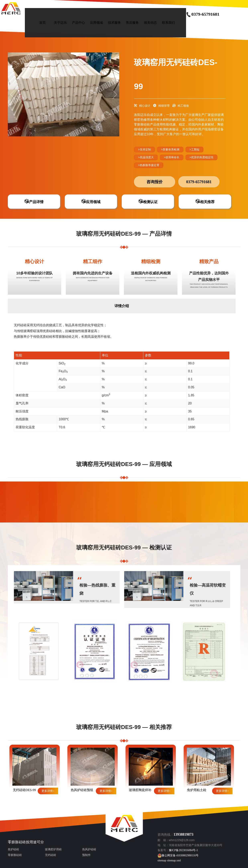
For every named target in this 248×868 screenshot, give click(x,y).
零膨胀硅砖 (17, 842)
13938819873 (184, 834)
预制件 (86, 855)
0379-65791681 (203, 14)
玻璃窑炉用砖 (53, 849)
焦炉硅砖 (13, 849)
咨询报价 (155, 182)
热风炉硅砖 (89, 849)
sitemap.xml (174, 860)
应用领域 (91, 202)
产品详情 (34, 202)
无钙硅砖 (51, 855)
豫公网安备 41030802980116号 (178, 855)
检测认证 (148, 202)
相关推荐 (205, 202)
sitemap (162, 860)
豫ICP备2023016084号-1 (183, 850)
